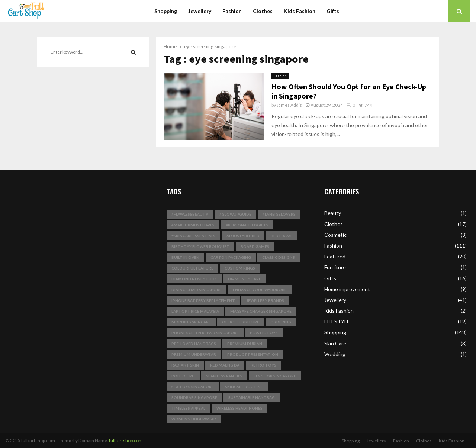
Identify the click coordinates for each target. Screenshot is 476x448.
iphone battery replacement (203, 300)
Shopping (166, 11)
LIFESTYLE (337, 321)
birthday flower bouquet (200, 246)
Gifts (333, 11)
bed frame (282, 236)
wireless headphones (239, 408)
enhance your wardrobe (260, 290)
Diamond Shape (245, 279)
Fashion (232, 11)
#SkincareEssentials (193, 236)
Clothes (263, 11)
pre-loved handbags (194, 344)
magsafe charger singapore (261, 311)
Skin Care (335, 343)
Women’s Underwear (194, 419)
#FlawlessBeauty (190, 214)
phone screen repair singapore (205, 333)
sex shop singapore (275, 376)
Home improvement (347, 289)
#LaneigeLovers (279, 214)
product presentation (253, 354)
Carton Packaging (231, 257)
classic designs (279, 257)
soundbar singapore (194, 397)
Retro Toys (263, 365)
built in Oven (185, 257)
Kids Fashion (300, 11)
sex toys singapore (193, 387)
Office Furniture (241, 322)
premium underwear (194, 354)
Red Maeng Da (225, 365)
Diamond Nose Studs (194, 279)
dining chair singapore (197, 290)
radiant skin (185, 365)
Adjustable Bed (243, 236)
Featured (335, 256)
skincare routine (244, 387)
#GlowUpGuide (235, 214)
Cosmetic (335, 235)
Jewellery (200, 11)
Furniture (335, 267)
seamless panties (224, 376)
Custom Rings (240, 268)
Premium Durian (245, 344)
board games (255, 246)
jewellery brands (265, 300)
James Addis (289, 105)
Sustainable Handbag (252, 397)
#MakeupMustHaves (193, 225)
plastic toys (264, 333)
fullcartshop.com (126, 440)
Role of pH (183, 376)
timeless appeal (188, 408)
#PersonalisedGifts (247, 225)
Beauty (333, 213)
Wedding (335, 354)
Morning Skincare (191, 322)
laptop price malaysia (195, 311)
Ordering (281, 322)
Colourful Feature (192, 268)
